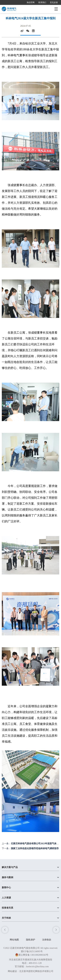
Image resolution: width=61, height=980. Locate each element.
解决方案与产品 (10, 867)
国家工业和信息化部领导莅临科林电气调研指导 (35, 848)
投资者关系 (7, 908)
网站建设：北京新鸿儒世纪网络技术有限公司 (31, 971)
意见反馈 (54, 2)
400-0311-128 (35, 963)
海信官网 (31, 2)
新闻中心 (6, 888)
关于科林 (6, 918)
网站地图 (14, 940)
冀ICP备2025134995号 (32, 951)
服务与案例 (7, 877)
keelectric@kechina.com (37, 967)
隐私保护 (31, 940)
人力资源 (6, 898)
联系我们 (42, 2)
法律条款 (47, 940)
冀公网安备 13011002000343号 (32, 955)
